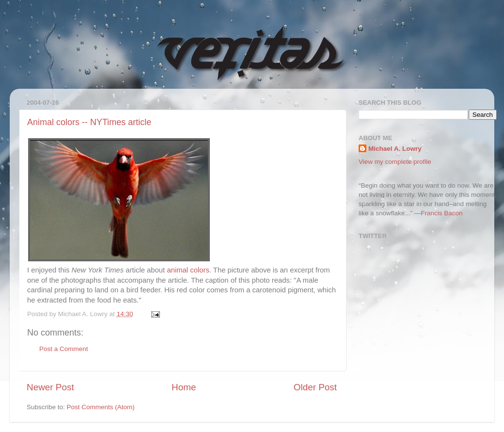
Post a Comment (64, 349)
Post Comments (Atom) (101, 407)
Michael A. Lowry (395, 149)
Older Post (315, 387)
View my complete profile (395, 162)
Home (184, 387)
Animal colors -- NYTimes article (89, 122)
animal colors (188, 270)
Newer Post (50, 387)
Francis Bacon (441, 213)
